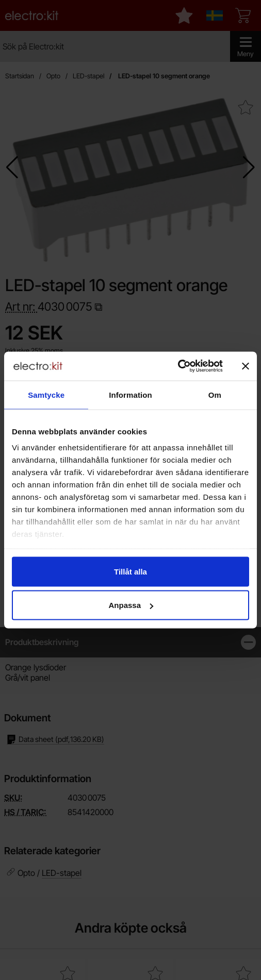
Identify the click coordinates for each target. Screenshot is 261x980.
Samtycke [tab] (46, 394)
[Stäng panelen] (246, 366)
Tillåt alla (130, 571)
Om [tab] (215, 394)
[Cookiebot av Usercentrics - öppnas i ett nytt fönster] (178, 366)
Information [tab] (130, 394)
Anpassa (131, 605)
